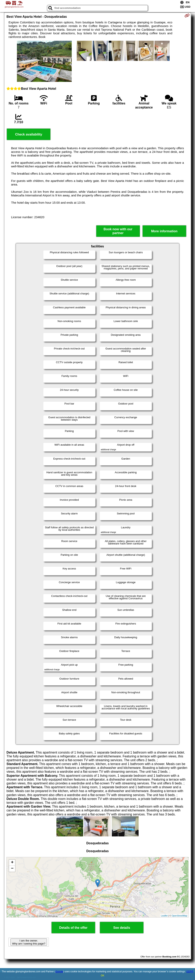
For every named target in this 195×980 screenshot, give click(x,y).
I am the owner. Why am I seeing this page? (29, 942)
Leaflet (164, 916)
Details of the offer (73, 928)
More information (164, 231)
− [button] (12, 869)
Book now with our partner (118, 231)
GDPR (190, 972)
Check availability (29, 134)
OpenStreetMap (179, 916)
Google (59, 972)
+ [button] (12, 863)
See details (122, 928)
